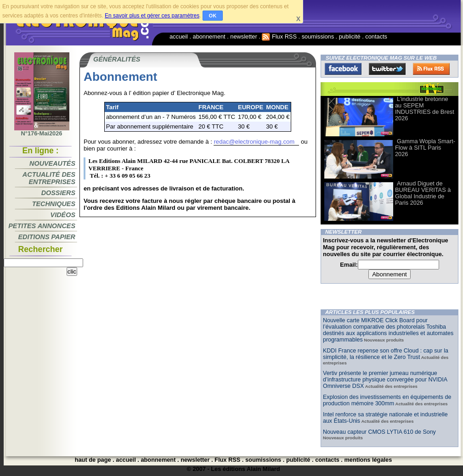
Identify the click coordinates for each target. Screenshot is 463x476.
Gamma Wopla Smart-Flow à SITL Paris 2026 (425, 148)
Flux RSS (279, 36)
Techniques (54, 204)
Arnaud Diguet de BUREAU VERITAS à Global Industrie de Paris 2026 (423, 193)
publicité (350, 36)
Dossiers (58, 193)
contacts (376, 36)
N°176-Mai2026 (42, 131)
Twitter (387, 69)
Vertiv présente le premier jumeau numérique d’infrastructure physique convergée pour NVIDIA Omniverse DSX (385, 380)
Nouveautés (52, 163)
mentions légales (368, 460)
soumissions (318, 36)
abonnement (209, 36)
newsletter (243, 36)
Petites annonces (42, 226)
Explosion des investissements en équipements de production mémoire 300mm (387, 400)
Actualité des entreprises (49, 178)
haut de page (93, 460)
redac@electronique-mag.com (254, 142)
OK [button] (213, 16)
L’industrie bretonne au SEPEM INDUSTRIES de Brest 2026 (425, 109)
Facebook (343, 69)
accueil (179, 36)
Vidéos (63, 215)
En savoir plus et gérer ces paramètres (152, 16)
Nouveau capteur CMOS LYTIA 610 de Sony (379, 432)
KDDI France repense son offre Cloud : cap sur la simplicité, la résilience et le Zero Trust (386, 354)
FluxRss (431, 69)
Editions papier (47, 237)
